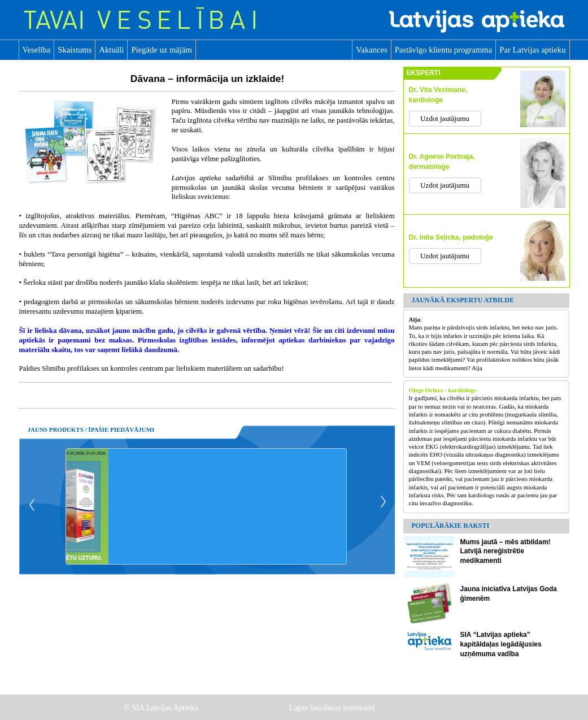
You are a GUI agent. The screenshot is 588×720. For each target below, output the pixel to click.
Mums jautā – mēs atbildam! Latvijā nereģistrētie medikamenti (506, 552)
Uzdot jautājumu (445, 118)
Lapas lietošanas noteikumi (333, 708)
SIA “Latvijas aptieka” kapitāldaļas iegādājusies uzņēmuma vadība (501, 644)
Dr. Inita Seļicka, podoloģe (451, 237)
